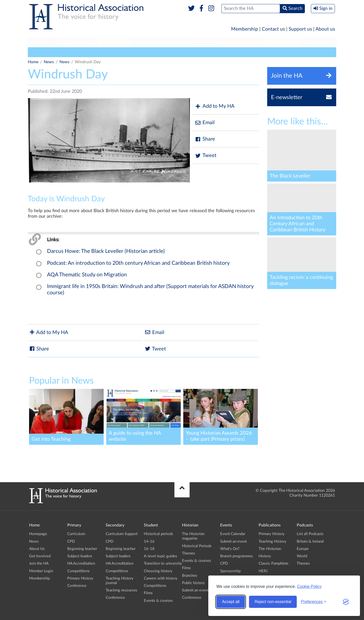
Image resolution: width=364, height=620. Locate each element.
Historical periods (158, 534)
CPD (71, 541)
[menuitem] (44, 42)
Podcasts (283, 42)
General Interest (69, 52)
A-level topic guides (161, 556)
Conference (77, 586)
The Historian (270, 549)
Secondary (79, 42)
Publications (244, 42)
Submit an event (195, 590)
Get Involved (40, 556)
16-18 (149, 549)
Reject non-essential (273, 602)
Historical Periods (197, 546)
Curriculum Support (122, 534)
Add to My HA (215, 106)
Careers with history (161, 578)
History (265, 556)
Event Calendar (233, 534)
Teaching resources (121, 590)
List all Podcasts (310, 534)
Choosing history (158, 571)
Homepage (38, 534)
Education (100, 52)
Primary (44, 42)
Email (205, 123)
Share (205, 139)
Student (115, 42)
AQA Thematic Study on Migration (87, 275)
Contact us (273, 29)
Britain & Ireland (310, 541)
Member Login (41, 571)
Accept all (231, 602)
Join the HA (39, 563)
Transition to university (163, 563)
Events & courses (158, 601)
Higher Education (159, 42)
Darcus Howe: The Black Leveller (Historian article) (106, 251)
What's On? (230, 549)
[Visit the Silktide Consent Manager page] (346, 602)
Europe (303, 549)
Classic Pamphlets (274, 563)
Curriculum (76, 534)
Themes (189, 553)
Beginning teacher (82, 549)
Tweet (206, 156)
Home (33, 62)
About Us (37, 549)
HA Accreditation (81, 563)
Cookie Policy (309, 586)
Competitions (78, 571)
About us (325, 29)
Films (148, 593)
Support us (300, 29)
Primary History (80, 578)
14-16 (149, 541)
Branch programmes (237, 556)
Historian (204, 42)
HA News (39, 52)
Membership (245, 29)
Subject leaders (80, 556)
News (49, 62)
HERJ (263, 571)
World (302, 556)
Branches (318, 42)
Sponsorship (230, 571)
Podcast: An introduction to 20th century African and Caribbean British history (138, 263)
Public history (193, 583)
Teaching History (272, 541)
